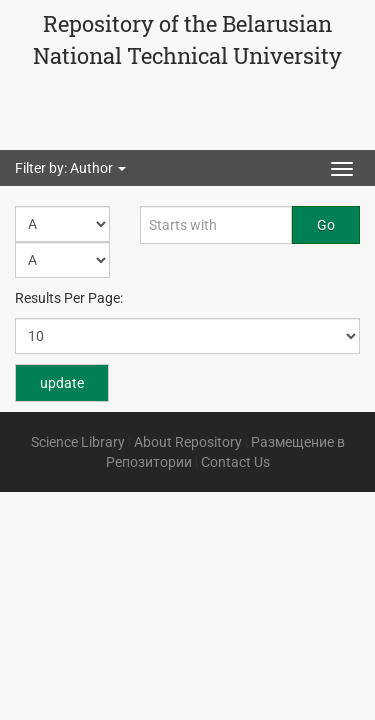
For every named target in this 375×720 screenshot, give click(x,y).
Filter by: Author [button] (70, 168)
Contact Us (235, 462)
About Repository (188, 442)
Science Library (78, 442)
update (62, 383)
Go (326, 225)
